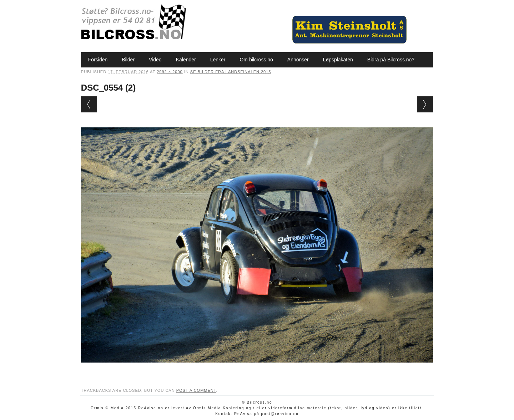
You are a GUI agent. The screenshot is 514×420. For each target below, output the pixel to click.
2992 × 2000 (170, 72)
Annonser (298, 60)
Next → (425, 104)
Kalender (186, 60)
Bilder (128, 60)
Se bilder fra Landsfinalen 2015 (231, 72)
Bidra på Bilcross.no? (391, 60)
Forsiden (98, 60)
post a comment (196, 390)
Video (155, 60)
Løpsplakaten (338, 60)
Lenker (218, 60)
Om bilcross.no (256, 60)
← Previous (89, 104)
